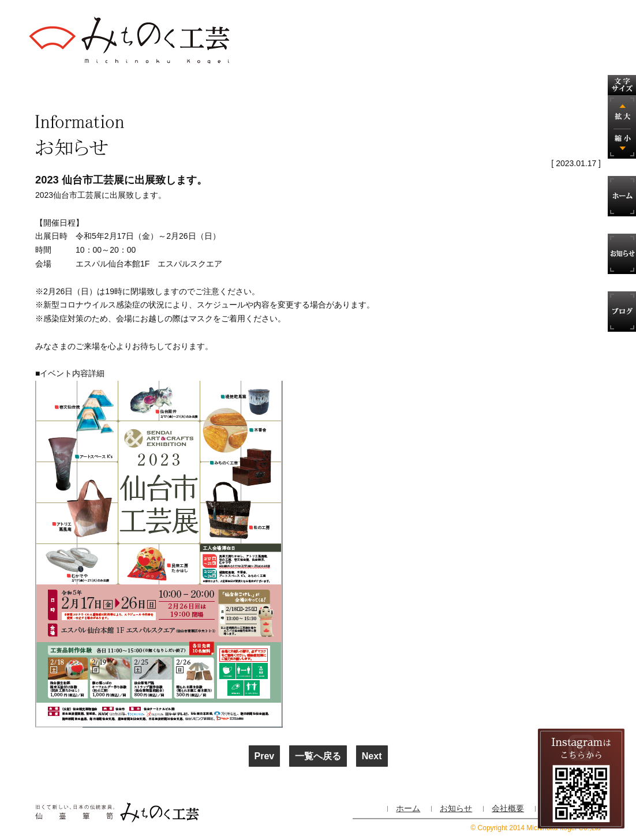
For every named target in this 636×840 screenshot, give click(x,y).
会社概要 (496, 86)
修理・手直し (355, 86)
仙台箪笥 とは (72, 86)
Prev (265, 756)
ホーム (408, 808)
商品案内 (214, 86)
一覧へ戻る (318, 756)
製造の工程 (144, 86)
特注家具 (285, 86)
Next (372, 756)
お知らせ (456, 808)
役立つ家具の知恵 (425, 86)
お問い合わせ (566, 86)
